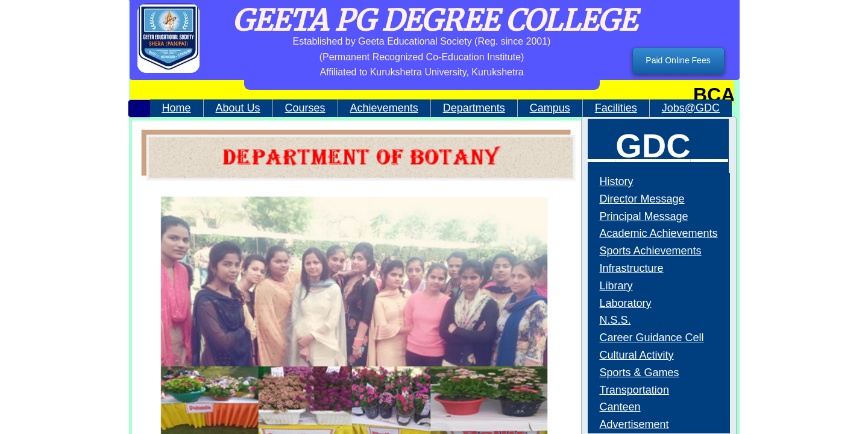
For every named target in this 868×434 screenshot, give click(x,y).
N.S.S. (615, 320)
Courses (305, 108)
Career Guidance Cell (652, 338)
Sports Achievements (651, 251)
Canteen (620, 407)
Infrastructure (632, 268)
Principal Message (644, 216)
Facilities (616, 108)
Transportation (634, 390)
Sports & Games (640, 373)
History (617, 181)
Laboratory (626, 303)
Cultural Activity (637, 355)
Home (177, 108)
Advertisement (634, 424)
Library (616, 286)
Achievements (384, 108)
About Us (238, 108)
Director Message (642, 199)
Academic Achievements (659, 233)
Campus (550, 108)
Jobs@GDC (691, 108)
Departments (474, 108)
